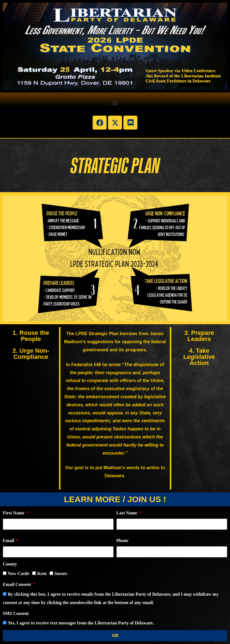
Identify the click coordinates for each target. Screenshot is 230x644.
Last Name (127, 513)
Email (9, 541)
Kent (42, 573)
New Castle (19, 573)
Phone (122, 541)
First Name (14, 513)
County (10, 564)
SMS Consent (16, 613)
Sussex (61, 573)
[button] (115, 103)
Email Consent (17, 584)
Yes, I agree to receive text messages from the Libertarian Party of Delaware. (81, 623)
